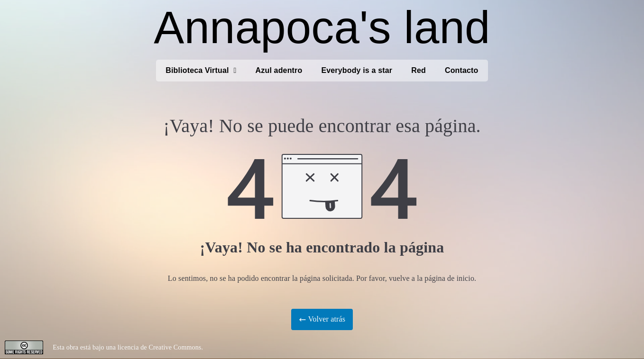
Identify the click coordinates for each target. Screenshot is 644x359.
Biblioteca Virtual (201, 71)
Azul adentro (279, 70)
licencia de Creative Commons (160, 347)
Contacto (462, 70)
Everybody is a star (357, 70)
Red (419, 70)
